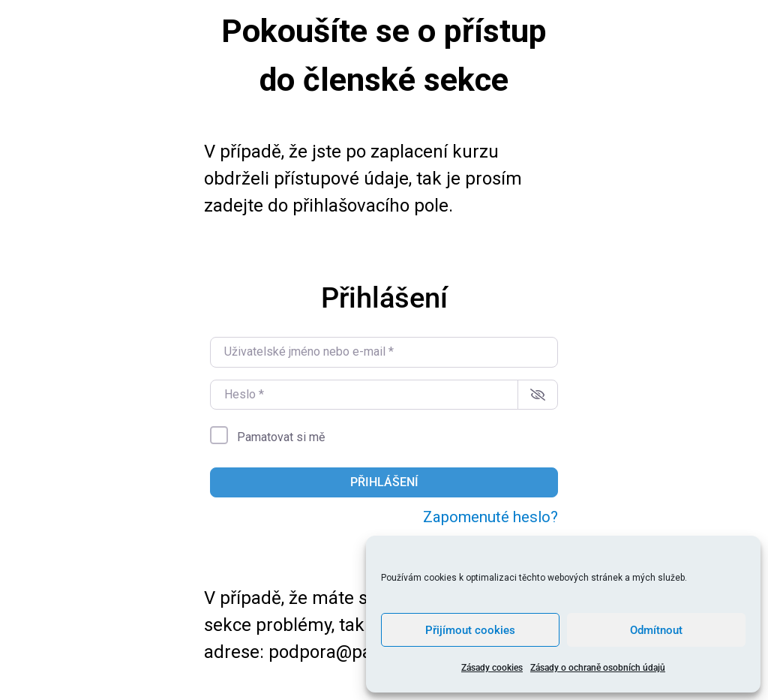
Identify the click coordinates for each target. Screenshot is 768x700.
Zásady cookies (492, 668)
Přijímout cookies (470, 630)
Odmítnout (656, 630)
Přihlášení (384, 482)
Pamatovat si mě (281, 437)
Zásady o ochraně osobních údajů (598, 668)
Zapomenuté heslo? (490, 517)
